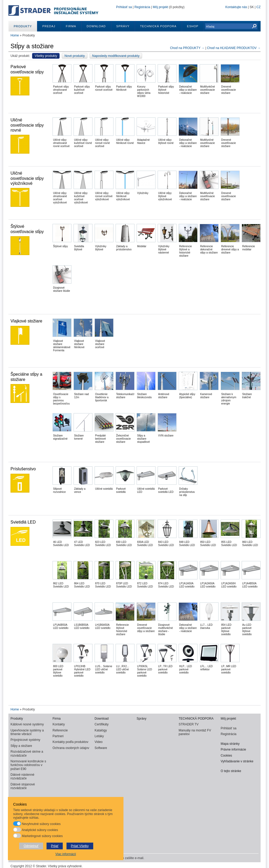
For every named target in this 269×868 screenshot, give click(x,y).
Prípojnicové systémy (25, 740)
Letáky (99, 736)
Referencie (60, 730)
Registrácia (142, 7)
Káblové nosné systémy (27, 724)
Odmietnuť (31, 846)
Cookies (226, 756)
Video (99, 742)
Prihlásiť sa (124, 7)
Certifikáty (102, 724)
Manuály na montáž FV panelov (195, 732)
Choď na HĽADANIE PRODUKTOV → (234, 48)
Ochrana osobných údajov (71, 748)
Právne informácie (233, 750)
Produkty (23, 26)
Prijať (55, 846)
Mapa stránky (230, 744)
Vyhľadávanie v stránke (237, 761)
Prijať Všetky (80, 846)
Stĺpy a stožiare (21, 746)
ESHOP (193, 26)
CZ (258, 7)
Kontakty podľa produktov (70, 742)
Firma (71, 26)
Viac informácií (66, 854)
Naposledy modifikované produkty (116, 56)
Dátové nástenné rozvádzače (22, 777)
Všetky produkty (46, 56)
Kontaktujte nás (236, 7)
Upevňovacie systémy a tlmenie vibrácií (27, 732)
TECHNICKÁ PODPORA (158, 26)
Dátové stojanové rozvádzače (23, 786)
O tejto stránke (231, 771)
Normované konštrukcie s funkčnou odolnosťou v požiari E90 (28, 765)
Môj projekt (160, 7)
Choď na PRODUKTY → (188, 48)
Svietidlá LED (23, 522)
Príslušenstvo (23, 469)
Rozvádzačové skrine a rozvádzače (27, 753)
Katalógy (101, 730)
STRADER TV (189, 724)
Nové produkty (74, 56)
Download (96, 26)
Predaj (49, 26)
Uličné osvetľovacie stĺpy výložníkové (27, 178)
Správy (123, 26)
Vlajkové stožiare (26, 321)
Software (101, 748)
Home (15, 35)
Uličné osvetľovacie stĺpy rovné (27, 125)
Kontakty (59, 724)
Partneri (58, 736)
